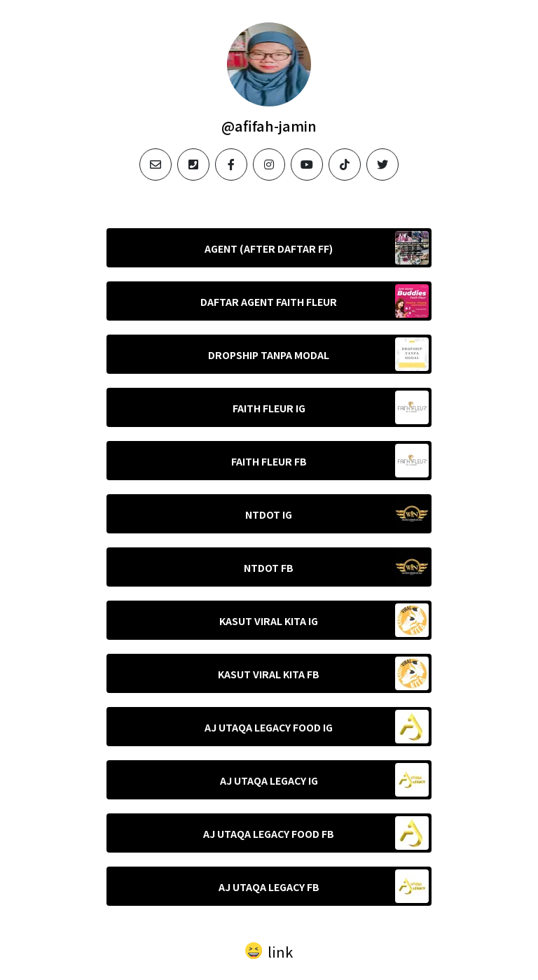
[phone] (193, 164)
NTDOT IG (269, 514)
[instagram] (269, 164)
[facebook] (231, 164)
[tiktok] (345, 164)
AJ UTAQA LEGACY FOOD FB (269, 834)
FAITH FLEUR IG (269, 408)
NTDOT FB (269, 568)
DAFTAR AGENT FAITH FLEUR (269, 302)
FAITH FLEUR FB (269, 461)
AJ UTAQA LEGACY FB (269, 887)
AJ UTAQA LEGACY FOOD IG (269, 727)
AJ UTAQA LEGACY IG (269, 780)
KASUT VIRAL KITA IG (269, 621)
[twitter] (382, 164)
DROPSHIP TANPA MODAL (269, 355)
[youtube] (307, 164)
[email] (156, 164)
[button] (269, 950)
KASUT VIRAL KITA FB (269, 674)
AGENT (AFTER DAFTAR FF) (269, 248)
